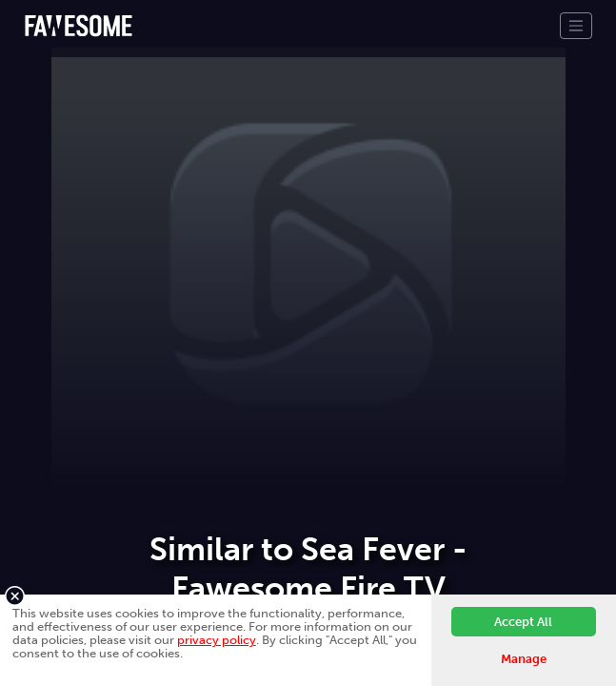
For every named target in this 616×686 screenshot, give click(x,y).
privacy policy (217, 640)
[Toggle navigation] (576, 26)
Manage (524, 659)
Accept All (523, 622)
